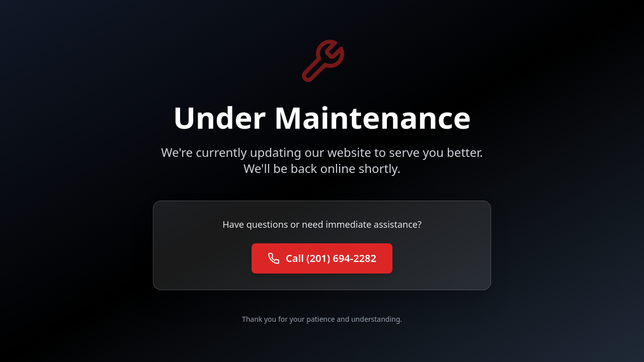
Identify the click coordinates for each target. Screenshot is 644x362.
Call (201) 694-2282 (322, 258)
